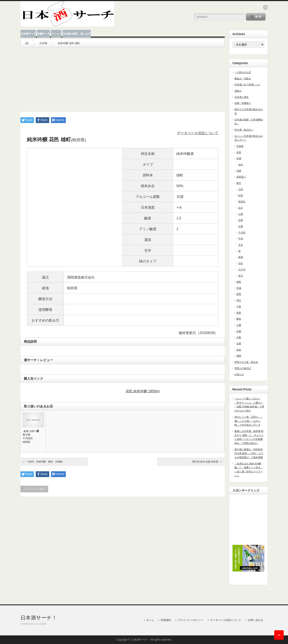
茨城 (239, 288)
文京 (241, 245)
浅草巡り (241, 177)
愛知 (239, 319)
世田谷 (242, 202)
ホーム (150, 620)
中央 (241, 239)
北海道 (240, 146)
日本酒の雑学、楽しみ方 (77, 34)
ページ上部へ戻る (279, 635)
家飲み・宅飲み (243, 79)
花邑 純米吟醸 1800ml (142, 391)
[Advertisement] (123, 77)
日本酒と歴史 (242, 97)
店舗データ (43, 34)
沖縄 (239, 171)
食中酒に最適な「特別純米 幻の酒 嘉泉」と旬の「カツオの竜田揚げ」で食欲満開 (249, 453)
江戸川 (242, 270)
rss (265, 7)
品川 (241, 208)
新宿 (241, 257)
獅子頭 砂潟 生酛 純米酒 (205, 462)
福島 (239, 282)
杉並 (241, 195)
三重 (239, 325)
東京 (239, 183)
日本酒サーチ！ (39, 618)
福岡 (239, 356)
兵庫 (239, 344)
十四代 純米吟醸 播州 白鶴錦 (45, 462)
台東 (241, 226)
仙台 (241, 165)
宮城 (239, 158)
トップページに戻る (34, 489)
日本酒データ (28, 34)
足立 (241, 276)
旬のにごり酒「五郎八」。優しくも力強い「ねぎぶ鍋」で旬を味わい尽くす (249, 421)
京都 (239, 331)
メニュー (56, 34)
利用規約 (166, 620)
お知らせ (239, 374)
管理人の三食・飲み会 (246, 362)
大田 (241, 189)
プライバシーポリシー (191, 620)
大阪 (239, 337)
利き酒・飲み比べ (244, 130)
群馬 (239, 294)
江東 (241, 214)
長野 (239, 313)
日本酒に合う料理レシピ (247, 85)
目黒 (241, 220)
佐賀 (239, 152)
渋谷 (241, 263)
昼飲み (238, 91)
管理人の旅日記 (243, 368)
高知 (239, 350)
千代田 (242, 233)
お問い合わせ (256, 620)
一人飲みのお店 (243, 72)
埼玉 (239, 300)
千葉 (239, 307)
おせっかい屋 (31, 431)
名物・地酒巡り (243, 103)
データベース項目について (198, 133)
